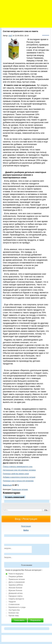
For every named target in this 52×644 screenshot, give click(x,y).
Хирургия (12, 602)
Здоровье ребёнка (16, 585)
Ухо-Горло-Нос (14, 610)
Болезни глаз (14, 613)
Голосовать (19, 620)
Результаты (35, 620)
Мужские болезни (15, 590)
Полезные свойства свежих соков (16, 474)
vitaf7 (10, 36)
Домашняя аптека (16, 593)
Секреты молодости (16, 599)
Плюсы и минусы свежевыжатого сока (18, 467)
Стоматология (14, 604)
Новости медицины (16, 574)
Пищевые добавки (16, 577)
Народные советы (16, 596)
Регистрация (26, 526)
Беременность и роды (17, 607)
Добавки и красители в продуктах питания (19, 477)
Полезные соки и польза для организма (18, 481)
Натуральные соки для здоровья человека (19, 470)
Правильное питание (20, 489)
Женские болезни (15, 588)
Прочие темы (14, 616)
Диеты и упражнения (17, 582)
